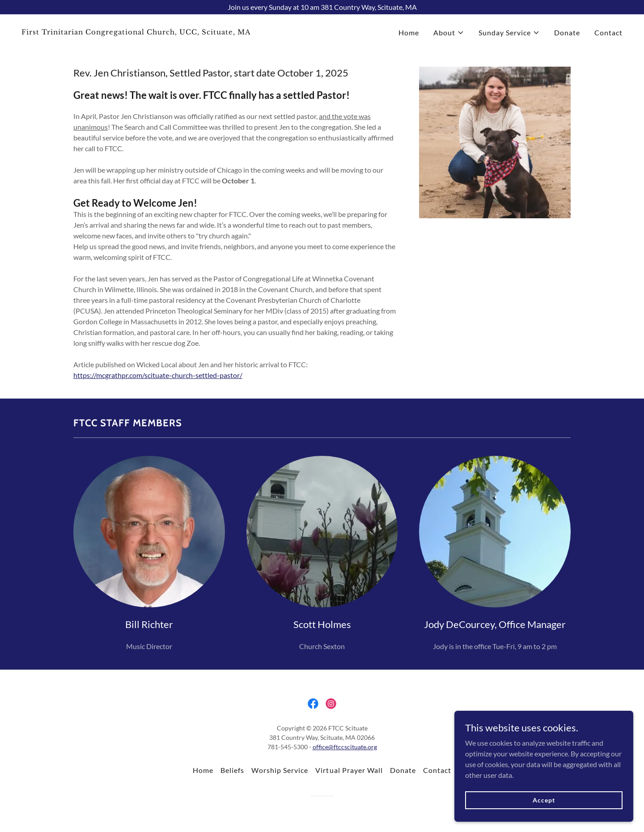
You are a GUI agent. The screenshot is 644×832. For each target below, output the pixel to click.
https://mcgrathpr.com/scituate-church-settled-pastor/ (158, 375)
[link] (168, 32)
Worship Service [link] (280, 770)
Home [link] (409, 32)
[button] (449, 33)
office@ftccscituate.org (345, 747)
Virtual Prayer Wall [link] (349, 770)
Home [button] (203, 770)
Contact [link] (608, 32)
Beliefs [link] (232, 770)
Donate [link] (567, 32)
